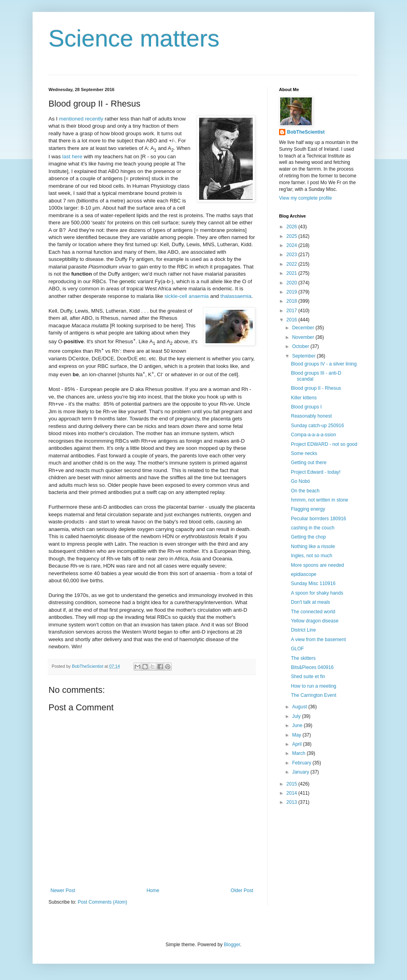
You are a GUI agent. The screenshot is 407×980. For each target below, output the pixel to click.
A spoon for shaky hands (317, 593)
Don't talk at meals (310, 602)
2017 (293, 311)
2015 (293, 784)
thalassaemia (236, 296)
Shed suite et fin (308, 677)
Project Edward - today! (316, 472)
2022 (293, 264)
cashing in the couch (313, 528)
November (304, 337)
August (300, 707)
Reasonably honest (311, 416)
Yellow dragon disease (315, 621)
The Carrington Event (314, 695)
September (304, 356)
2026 (293, 227)
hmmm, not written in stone (320, 500)
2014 (293, 793)
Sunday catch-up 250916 (317, 426)
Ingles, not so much (312, 556)
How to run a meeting (314, 686)
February (302, 763)
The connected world (313, 612)
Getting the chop (308, 537)
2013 (293, 802)
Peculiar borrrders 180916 (319, 519)
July (297, 716)
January (301, 772)
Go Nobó (300, 481)
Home (153, 891)
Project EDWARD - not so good (324, 444)
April (297, 744)
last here (72, 157)
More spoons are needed (317, 565)
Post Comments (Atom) (102, 902)
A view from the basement (318, 640)
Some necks (304, 453)
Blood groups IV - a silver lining (324, 364)
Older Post (242, 891)
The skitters (303, 658)
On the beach (305, 491)
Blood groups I (306, 407)
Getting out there (309, 463)
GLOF (297, 649)
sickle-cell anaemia (187, 296)
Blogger (232, 945)
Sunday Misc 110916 (313, 583)
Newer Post (63, 891)
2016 (293, 320)
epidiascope (304, 574)
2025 (293, 236)
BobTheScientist (306, 132)
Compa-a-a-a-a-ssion (313, 435)
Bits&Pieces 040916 (312, 667)
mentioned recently (81, 119)
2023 (293, 255)
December (304, 328)
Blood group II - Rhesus (316, 388)
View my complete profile (305, 198)
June (298, 725)
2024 (293, 245)
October (301, 346)
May (297, 735)
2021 (293, 273)
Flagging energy (308, 509)
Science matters (134, 38)
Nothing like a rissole (313, 546)
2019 (293, 292)
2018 (293, 301)
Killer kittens (304, 398)
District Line (303, 630)
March (299, 753)
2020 (293, 283)
